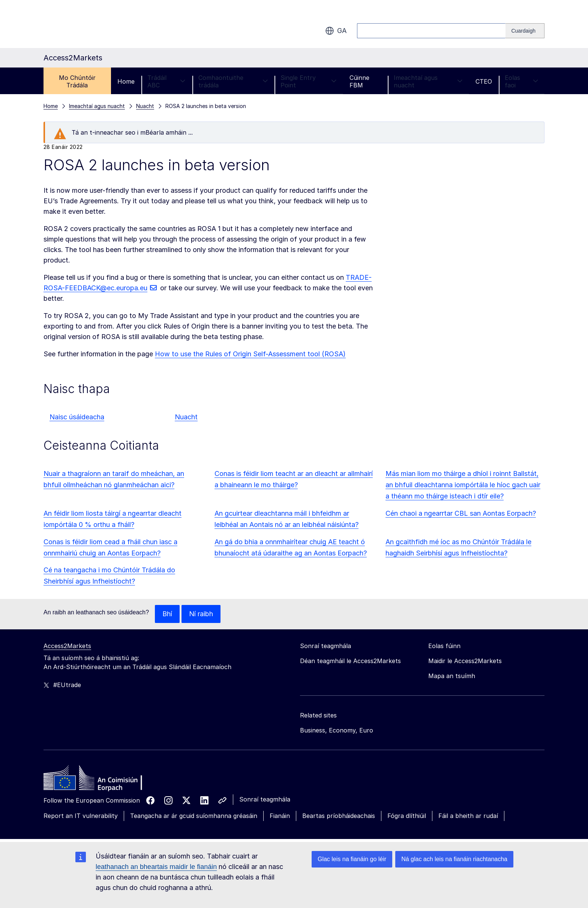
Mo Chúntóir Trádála (77, 81)
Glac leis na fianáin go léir (352, 859)
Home (126, 81)
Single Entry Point (308, 81)
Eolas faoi (521, 81)
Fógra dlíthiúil (407, 816)
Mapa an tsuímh (452, 676)
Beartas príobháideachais (339, 816)
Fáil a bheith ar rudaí (468, 816)
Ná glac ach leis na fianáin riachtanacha (454, 859)
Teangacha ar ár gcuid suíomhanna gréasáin (194, 816)
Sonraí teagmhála (265, 799)
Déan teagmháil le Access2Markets (350, 661)
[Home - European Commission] (98, 780)
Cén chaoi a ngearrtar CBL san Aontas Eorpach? (461, 513)
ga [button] (336, 31)
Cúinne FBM (359, 81)
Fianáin (280, 816)
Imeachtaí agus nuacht (428, 81)
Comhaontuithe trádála (233, 81)
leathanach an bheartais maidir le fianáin (156, 867)
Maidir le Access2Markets (465, 661)
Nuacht (186, 417)
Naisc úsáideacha (77, 417)
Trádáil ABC (166, 81)
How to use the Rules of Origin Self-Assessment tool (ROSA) (250, 354)
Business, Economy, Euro (337, 730)
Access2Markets (67, 646)
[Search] (525, 31)
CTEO (484, 81)
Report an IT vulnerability (81, 816)
